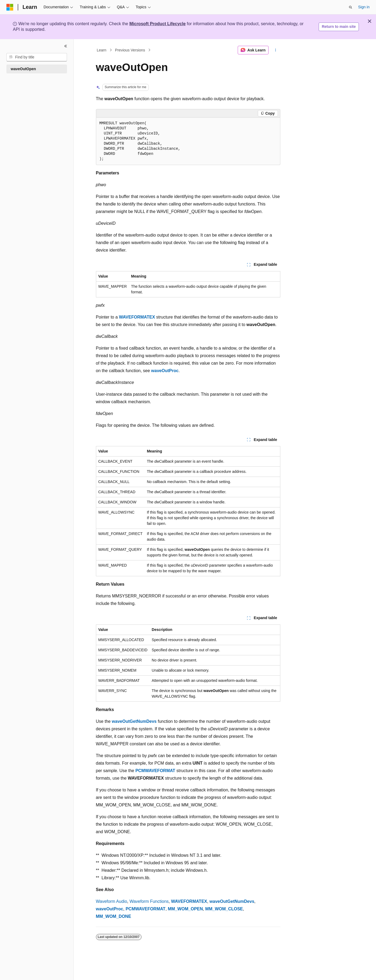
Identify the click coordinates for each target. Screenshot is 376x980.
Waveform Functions (149, 901)
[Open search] (351, 7)
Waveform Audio (112, 901)
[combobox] (37, 57)
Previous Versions (130, 50)
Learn (102, 50)
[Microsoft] (10, 7)
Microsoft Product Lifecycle (158, 24)
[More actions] (275, 50)
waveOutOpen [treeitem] (23, 69)
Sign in (364, 7)
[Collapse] (66, 46)
